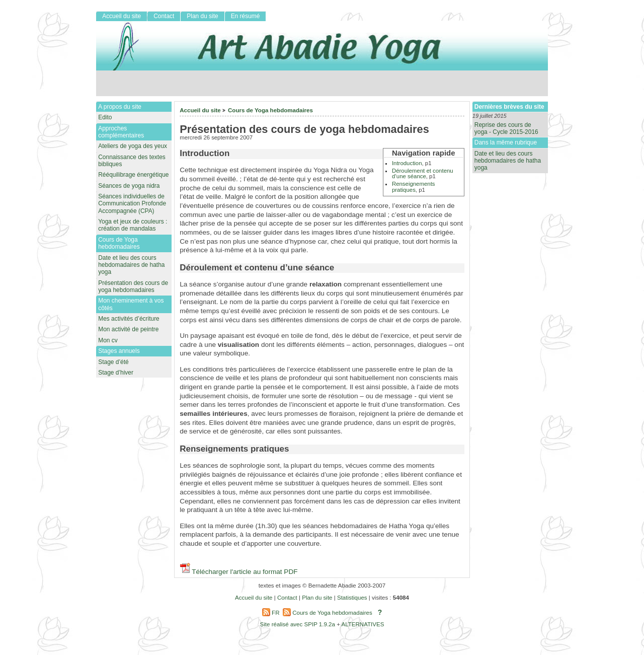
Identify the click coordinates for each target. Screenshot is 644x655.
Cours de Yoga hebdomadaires (270, 110)
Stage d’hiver (116, 373)
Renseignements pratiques (414, 187)
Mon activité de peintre (128, 329)
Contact (164, 16)
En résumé (246, 16)
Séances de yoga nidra (129, 186)
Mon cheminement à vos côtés (131, 304)
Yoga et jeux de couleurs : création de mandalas (133, 225)
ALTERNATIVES (363, 624)
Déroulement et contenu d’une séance (423, 173)
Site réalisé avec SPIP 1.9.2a (298, 624)
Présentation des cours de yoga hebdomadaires (133, 286)
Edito (105, 117)
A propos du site (120, 107)
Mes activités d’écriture (129, 319)
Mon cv (108, 340)
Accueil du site (200, 110)
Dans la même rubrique (506, 142)
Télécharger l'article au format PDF (238, 572)
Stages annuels (119, 351)
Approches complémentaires (121, 132)
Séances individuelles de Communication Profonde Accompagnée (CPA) (132, 204)
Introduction (407, 163)
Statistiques (352, 598)
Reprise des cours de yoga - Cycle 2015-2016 (506, 128)
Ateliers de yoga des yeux (133, 146)
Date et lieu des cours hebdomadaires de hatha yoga (508, 161)
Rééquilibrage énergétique (133, 175)
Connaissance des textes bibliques (132, 161)
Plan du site (202, 16)
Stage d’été (113, 362)
